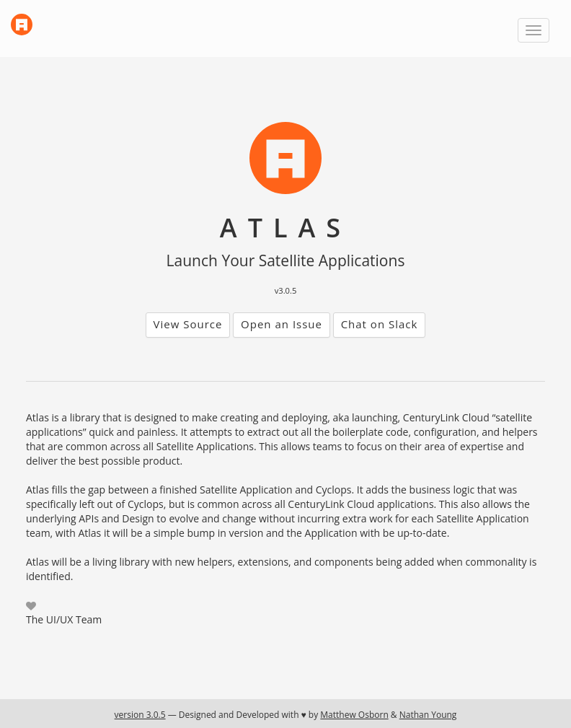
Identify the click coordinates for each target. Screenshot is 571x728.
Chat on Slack (380, 324)
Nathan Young (428, 715)
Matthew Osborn (354, 715)
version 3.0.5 (140, 715)
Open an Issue (282, 324)
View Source (188, 324)
